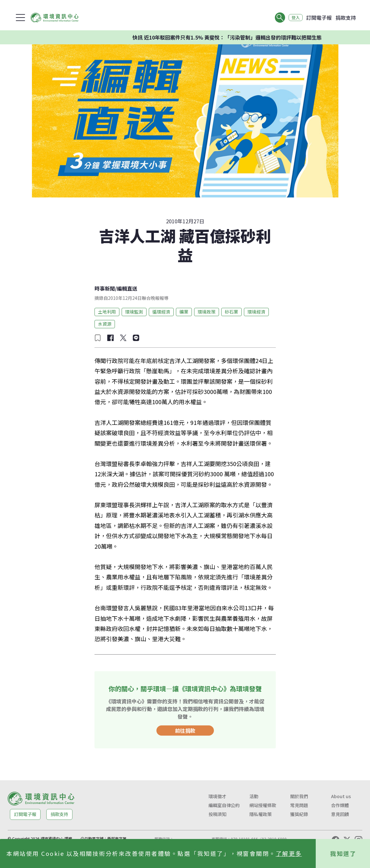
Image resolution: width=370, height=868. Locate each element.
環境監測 (134, 312)
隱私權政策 (261, 814)
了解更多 (289, 853)
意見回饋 (340, 814)
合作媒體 (340, 805)
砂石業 (231, 312)
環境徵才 (217, 796)
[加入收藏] (98, 338)
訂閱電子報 (319, 18)
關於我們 (299, 796)
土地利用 (107, 312)
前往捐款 (185, 731)
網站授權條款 (263, 805)
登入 (294, 18)
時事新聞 (105, 288)
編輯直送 (127, 288)
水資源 (105, 324)
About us (341, 796)
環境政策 (207, 312)
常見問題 (299, 805)
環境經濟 (256, 312)
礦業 (184, 312)
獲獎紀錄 (299, 814)
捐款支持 (346, 18)
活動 (254, 796)
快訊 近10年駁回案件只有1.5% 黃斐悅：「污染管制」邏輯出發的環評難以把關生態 (235, 37)
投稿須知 (217, 814)
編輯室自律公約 (224, 805)
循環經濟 (161, 312)
